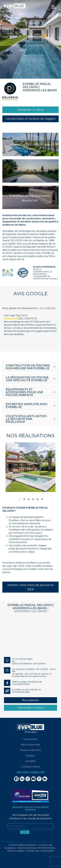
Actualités (30, 761)
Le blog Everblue (30, 767)
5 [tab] (38, 499)
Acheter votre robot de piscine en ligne (30, 587)
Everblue (31, 756)
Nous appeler (30, 700)
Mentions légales (16, 851)
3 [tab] (37, 341)
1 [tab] (27, 341)
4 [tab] (33, 499)
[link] (30, 110)
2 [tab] (32, 341)
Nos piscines (30, 739)
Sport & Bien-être (31, 745)
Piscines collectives (30, 750)
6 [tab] (42, 499)
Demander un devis (31, 708)
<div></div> (30, 635)
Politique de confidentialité (40, 851)
